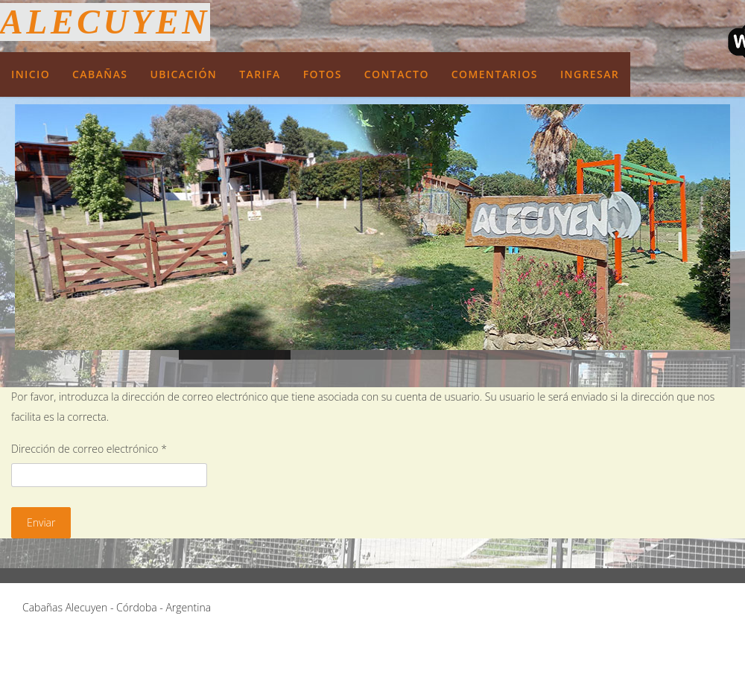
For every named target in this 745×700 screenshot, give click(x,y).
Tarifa (260, 74)
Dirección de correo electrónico (89, 449)
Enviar (41, 522)
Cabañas (100, 74)
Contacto (397, 74)
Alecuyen (105, 22)
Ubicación (183, 74)
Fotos (323, 74)
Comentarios (495, 74)
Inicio (31, 74)
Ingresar (590, 74)
